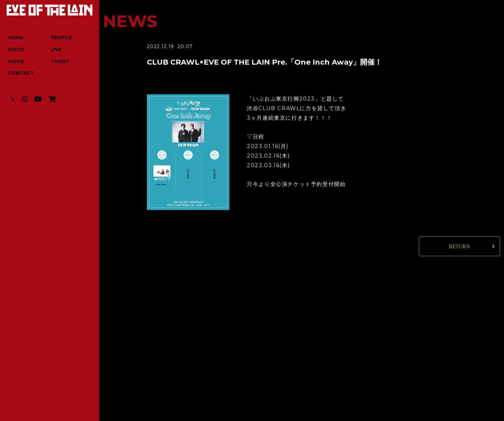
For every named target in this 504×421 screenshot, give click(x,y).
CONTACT (21, 73)
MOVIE (16, 61)
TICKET (60, 61)
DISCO (16, 49)
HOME (16, 38)
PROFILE (61, 38)
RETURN (459, 246)
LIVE (56, 49)
